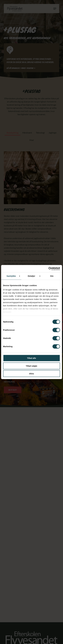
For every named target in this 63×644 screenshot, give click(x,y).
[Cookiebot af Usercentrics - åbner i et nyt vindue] (48, 269)
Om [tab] (52, 276)
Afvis (31, 374)
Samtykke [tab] (11, 276)
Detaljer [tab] (32, 276)
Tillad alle (31, 358)
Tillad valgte (31, 366)
